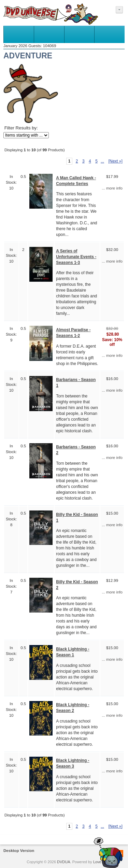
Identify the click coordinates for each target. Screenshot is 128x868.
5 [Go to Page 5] (96, 161)
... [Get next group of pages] (102, 161)
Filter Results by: (21, 128)
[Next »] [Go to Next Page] (115, 161)
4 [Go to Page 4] (90, 161)
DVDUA (64, 862)
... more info (112, 188)
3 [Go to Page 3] (83, 161)
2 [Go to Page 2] (77, 161)
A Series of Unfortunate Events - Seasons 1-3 (76, 257)
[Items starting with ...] (26, 135)
